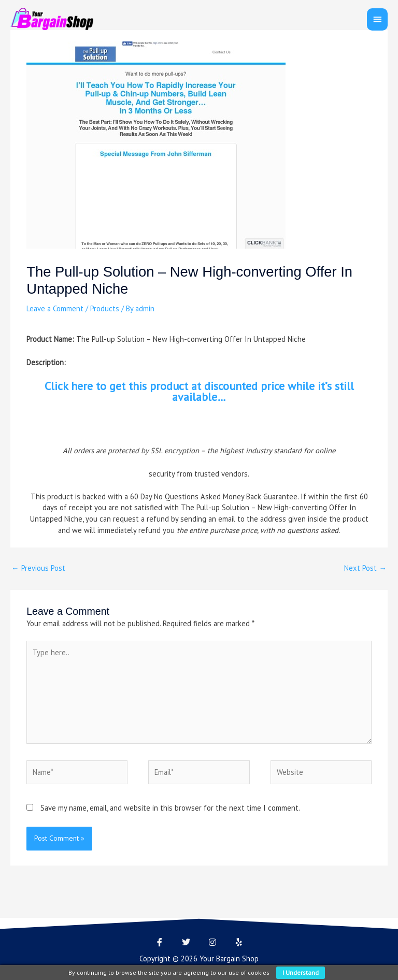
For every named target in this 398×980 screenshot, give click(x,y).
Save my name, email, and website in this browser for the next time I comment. (170, 808)
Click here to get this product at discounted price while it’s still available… (199, 392)
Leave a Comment (55, 308)
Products (105, 308)
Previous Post (38, 568)
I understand (301, 972)
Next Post (365, 568)
